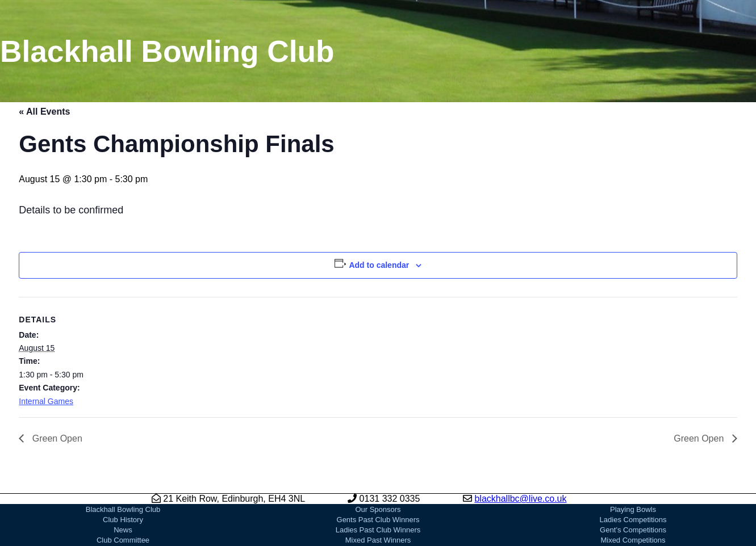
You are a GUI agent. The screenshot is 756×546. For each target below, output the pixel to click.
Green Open (56, 438)
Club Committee (123, 540)
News (123, 530)
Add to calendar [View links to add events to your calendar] (379, 265)
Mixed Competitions (633, 540)
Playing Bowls (633, 509)
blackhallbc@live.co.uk (520, 499)
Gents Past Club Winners (378, 520)
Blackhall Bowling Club (123, 509)
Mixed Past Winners (378, 540)
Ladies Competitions (633, 520)
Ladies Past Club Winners (378, 530)
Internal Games (46, 401)
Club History (123, 520)
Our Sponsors (378, 509)
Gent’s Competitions (633, 530)
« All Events (44, 112)
